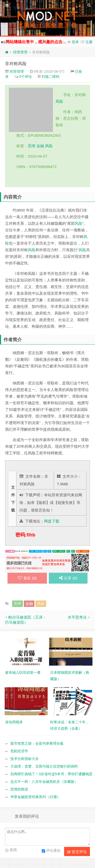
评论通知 (51, 851)
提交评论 (77, 852)
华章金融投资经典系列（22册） (35, 797)
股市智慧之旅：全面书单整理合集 (37, 743)
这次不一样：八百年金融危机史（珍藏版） (44, 782)
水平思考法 (77, 617)
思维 (32, 146)
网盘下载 (52, 521)
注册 (89, 42)
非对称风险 (16, 64)
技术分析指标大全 (25, 759)
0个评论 (26, 77)
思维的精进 (19, 789)
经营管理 (20, 52)
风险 (59, 101)
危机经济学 (19, 751)
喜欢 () (27, 578)
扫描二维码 (50, 77)
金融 (40, 146)
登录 (75, 42)
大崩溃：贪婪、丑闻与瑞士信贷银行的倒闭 (44, 766)
